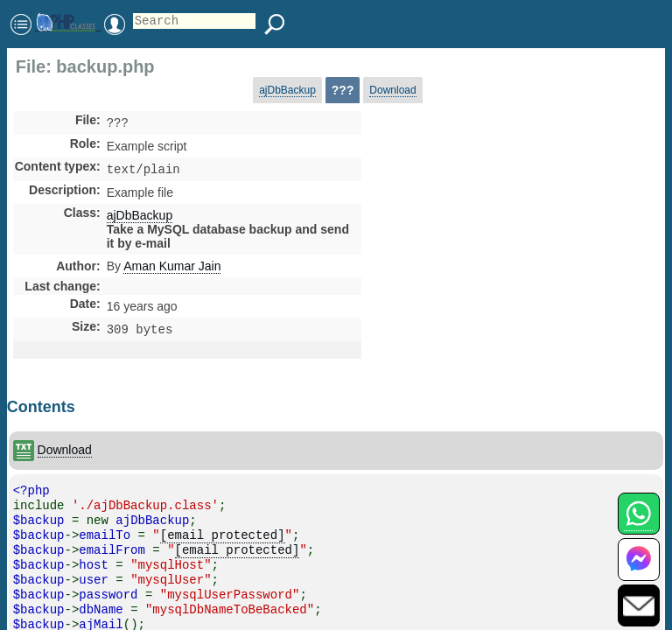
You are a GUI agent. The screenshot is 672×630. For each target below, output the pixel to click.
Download (392, 90)
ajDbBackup (287, 90)
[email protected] (223, 541)
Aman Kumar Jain (172, 269)
